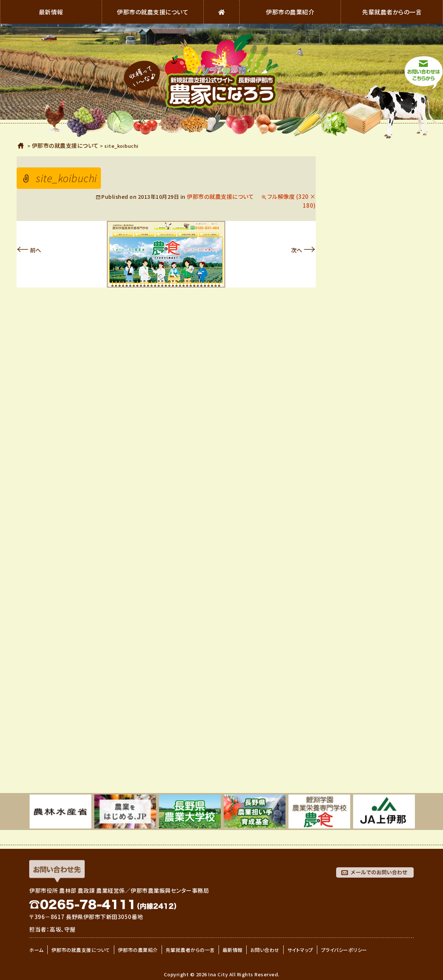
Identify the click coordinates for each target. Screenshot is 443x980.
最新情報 (51, 12)
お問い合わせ (265, 950)
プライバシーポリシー (344, 950)
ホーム (21, 146)
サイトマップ (300, 950)
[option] (60, 811)
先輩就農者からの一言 (392, 12)
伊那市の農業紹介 (290, 12)
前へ (29, 250)
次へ (303, 250)
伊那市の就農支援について (153, 12)
